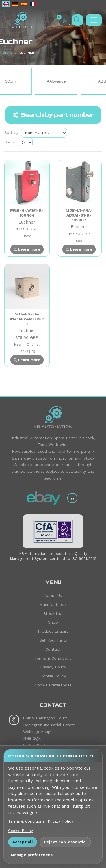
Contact (53, 649)
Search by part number (53, 115)
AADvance (64, 81)
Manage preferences (32, 855)
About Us (53, 595)
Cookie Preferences (53, 685)
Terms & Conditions (53, 658)
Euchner (27, 222)
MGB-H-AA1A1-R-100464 (27, 213)
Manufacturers (53, 604)
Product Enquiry (53, 631)
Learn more (27, 249)
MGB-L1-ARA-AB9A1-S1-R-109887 (79, 215)
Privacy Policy (53, 667)
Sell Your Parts (53, 640)
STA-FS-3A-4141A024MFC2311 (27, 319)
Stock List (53, 613)
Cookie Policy (53, 676)
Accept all (23, 842)
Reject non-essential (65, 842)
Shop (53, 622)
